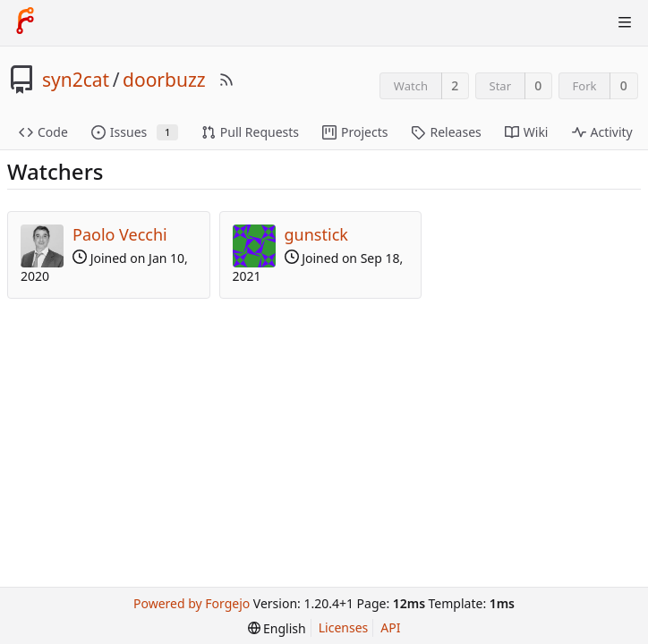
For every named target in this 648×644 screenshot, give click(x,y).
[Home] (25, 22)
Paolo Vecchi (120, 234)
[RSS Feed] (226, 80)
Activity (602, 132)
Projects (355, 132)
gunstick (316, 234)
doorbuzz (164, 80)
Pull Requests (250, 132)
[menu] (277, 628)
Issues (135, 132)
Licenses (344, 627)
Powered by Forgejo (192, 603)
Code (43, 132)
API (390, 627)
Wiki (527, 132)
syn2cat (76, 80)
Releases (446, 132)
